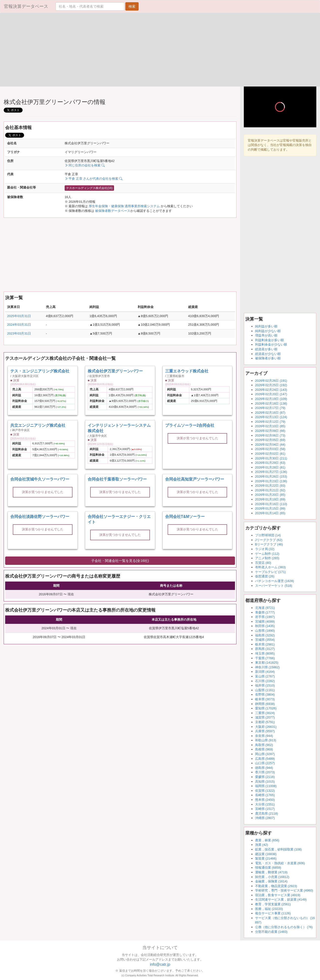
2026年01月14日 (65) (270, 513)
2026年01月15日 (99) (270, 508)
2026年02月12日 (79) (270, 422)
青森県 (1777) (265, 612)
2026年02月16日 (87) (270, 413)
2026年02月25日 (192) (271, 385)
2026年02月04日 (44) (270, 445)
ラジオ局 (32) (265, 549)
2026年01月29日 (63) (270, 463)
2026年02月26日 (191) (271, 381)
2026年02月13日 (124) (271, 417)
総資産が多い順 (266, 349)
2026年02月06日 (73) (270, 435)
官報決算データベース (26, 6)
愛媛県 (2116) (265, 777)
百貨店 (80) (263, 563)
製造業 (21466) (266, 858)
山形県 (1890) (265, 631)
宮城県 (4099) (265, 622)
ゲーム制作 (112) (267, 554)
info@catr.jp (160, 964)
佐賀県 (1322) (265, 791)
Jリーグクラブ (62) (269, 540)
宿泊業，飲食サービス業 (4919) (278, 895)
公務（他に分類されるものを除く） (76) (284, 927)
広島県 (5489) (265, 759)
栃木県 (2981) (265, 644)
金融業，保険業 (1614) (271, 881)
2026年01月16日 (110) (271, 504)
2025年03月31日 (19, 316)
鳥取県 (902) (264, 745)
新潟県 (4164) (265, 672)
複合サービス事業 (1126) (273, 913)
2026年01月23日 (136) (271, 481)
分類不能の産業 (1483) (271, 932)
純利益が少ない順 (268, 331)
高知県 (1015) (265, 782)
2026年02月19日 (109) (271, 399)
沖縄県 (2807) (265, 818)
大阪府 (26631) (266, 727)
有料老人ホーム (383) (270, 567)
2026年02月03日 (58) (270, 449)
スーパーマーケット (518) (274, 586)
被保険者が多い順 (268, 358)
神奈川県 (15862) (267, 667)
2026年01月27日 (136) (271, 472)
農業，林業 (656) (267, 840)
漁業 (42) (262, 845)
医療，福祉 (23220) (269, 909)
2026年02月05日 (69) (270, 440)
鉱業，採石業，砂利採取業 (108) (278, 849)
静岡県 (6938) (265, 704)
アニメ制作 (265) (267, 558)
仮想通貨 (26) (265, 576)
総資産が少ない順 (268, 354)
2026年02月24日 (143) (271, 390)
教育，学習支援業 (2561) (273, 904)
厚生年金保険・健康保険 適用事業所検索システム (124, 206)
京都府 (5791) (265, 722)
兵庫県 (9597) (265, 731)
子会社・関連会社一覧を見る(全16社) (120, 561)
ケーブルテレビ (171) (270, 572)
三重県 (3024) (265, 713)
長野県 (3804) (265, 695)
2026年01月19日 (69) (270, 499)
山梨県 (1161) (265, 690)
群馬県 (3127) (265, 649)
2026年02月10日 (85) (270, 426)
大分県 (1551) (265, 804)
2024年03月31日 (19, 325)
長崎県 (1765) (265, 795)
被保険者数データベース (113, 211)
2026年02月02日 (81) (270, 454)
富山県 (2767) (265, 676)
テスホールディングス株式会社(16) (89, 188)
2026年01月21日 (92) (270, 490)
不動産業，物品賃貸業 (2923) (276, 886)
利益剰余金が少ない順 (271, 344)
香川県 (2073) (265, 772)
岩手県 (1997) (265, 617)
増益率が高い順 (266, 335)
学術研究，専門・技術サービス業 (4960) (284, 890)
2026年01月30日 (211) (271, 458)
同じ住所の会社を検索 (85, 165)
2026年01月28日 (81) (270, 467)
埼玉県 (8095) (265, 653)
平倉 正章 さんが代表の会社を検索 (94, 179)
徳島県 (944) (264, 768)
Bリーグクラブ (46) (269, 544)
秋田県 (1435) (265, 626)
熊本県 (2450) (265, 800)
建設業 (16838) (266, 854)
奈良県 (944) (264, 736)
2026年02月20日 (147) (271, 394)
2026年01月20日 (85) (270, 495)
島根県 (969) (264, 749)
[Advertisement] (80, 50)
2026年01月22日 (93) (270, 486)
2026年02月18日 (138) (271, 403)
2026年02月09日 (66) (270, 431)
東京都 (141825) (267, 663)
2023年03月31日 (19, 333)
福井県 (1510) (265, 685)
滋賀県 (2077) (265, 717)
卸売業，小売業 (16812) (272, 877)
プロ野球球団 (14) (268, 535)
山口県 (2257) (265, 763)
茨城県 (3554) (265, 640)
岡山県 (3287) (265, 754)
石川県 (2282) (265, 681)
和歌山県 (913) (266, 740)
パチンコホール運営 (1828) (275, 581)
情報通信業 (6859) (268, 868)
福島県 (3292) (265, 635)
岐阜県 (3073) (265, 699)
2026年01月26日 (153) (271, 476)
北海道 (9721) (265, 608)
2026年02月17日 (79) (270, 408)
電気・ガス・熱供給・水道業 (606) (280, 863)
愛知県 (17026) (266, 708)
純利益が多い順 (266, 326)
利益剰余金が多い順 (269, 340)
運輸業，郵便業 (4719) (271, 872)
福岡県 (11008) (266, 786)
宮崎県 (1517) (265, 809)
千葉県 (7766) (265, 658)
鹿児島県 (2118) (267, 813)
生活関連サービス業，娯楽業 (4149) (281, 900)
